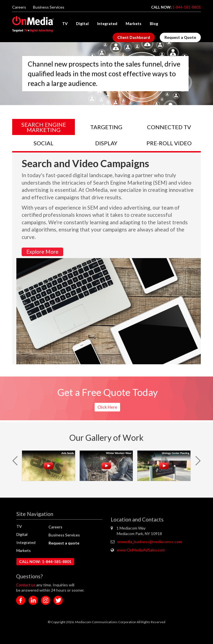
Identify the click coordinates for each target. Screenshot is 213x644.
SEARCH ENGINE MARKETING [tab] (44, 127)
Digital (82, 23)
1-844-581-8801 (187, 7)
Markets (134, 23)
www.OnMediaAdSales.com (141, 550)
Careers (19, 7)
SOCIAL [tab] (44, 143)
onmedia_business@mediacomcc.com (150, 542)
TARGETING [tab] (106, 127)
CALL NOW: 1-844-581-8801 (45, 562)
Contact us (26, 585)
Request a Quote (180, 37)
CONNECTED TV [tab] (169, 127)
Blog (154, 23)
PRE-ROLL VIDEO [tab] (169, 143)
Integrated (107, 23)
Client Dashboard (134, 37)
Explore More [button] (42, 252)
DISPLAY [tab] (106, 143)
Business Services (49, 7)
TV (65, 23)
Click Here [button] (107, 406)
